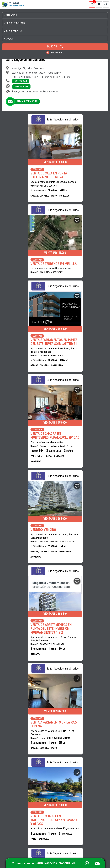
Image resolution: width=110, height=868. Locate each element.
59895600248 (21, 87)
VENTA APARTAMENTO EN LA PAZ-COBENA (27, 464)
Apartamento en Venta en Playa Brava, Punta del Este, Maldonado (27, 274)
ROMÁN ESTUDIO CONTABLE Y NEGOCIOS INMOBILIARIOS (48, 816)
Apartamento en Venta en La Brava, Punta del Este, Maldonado (82, 377)
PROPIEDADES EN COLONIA (80, 803)
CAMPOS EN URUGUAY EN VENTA (82, 760)
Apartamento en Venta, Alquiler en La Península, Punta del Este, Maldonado (23, 569)
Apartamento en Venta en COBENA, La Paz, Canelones (26, 472)
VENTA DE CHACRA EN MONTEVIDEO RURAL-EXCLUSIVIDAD (74, 268)
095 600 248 (21, 81)
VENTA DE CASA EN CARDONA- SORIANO (25, 654)
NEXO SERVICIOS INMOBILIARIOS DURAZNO (48, 772)
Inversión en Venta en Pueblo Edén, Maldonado (77, 476)
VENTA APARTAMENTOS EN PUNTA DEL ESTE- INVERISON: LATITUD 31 (27, 266)
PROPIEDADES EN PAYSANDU (81, 797)
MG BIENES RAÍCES (45, 766)
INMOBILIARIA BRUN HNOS (48, 760)
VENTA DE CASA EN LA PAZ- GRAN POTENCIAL (82, 558)
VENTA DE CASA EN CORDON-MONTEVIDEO (79, 654)
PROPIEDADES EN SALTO (92, 791)
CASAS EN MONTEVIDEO (79, 772)
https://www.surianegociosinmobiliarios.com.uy (35, 92)
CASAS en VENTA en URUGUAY (18, 757)
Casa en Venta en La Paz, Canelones (78, 565)
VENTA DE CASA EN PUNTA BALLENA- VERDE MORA (22, 175)
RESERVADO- (13, 562)
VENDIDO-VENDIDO (17, 364)
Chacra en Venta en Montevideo (76, 276)
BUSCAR (55, 46)
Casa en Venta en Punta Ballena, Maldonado (27, 182)
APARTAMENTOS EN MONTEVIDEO (82, 766)
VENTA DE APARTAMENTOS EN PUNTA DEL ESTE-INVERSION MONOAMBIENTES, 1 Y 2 (80, 367)
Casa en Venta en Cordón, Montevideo (79, 661)
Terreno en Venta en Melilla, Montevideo (80, 182)
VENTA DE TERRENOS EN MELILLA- (76, 175)
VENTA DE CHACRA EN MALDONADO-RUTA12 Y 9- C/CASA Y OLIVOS (82, 466)
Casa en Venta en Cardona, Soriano (22, 661)
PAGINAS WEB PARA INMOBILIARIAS (93, 852)
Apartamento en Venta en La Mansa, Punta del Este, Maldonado (26, 370)
